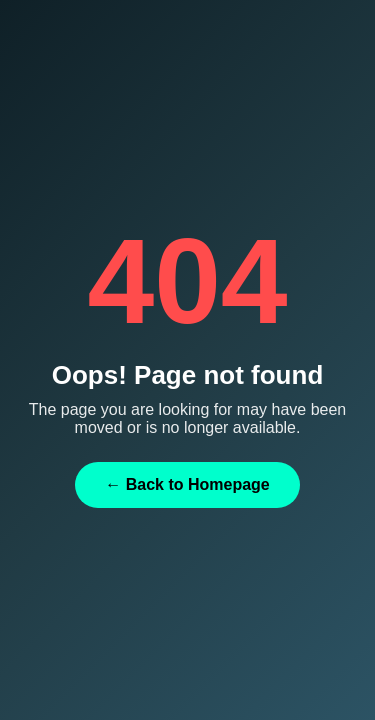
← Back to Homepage (187, 484)
